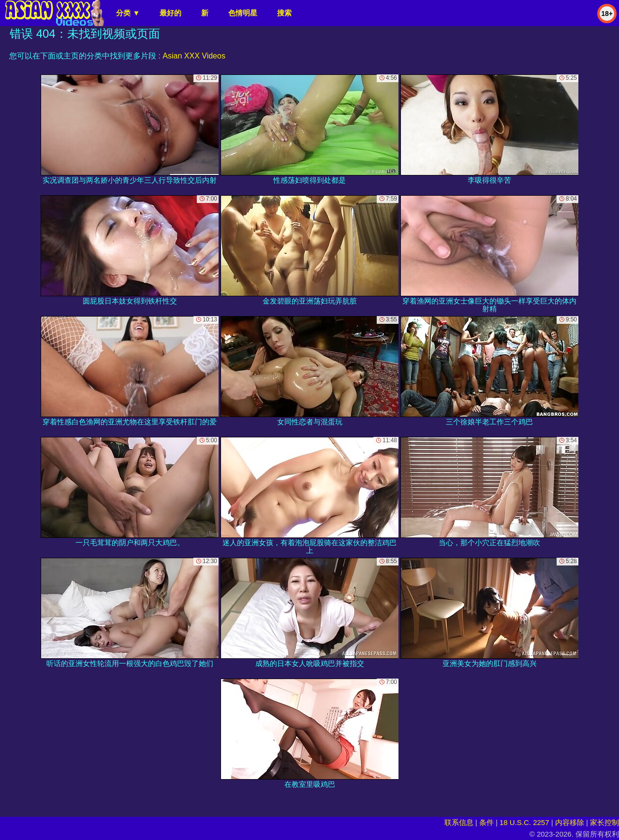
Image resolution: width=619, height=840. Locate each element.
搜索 (284, 13)
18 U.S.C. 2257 (524, 822)
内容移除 (570, 822)
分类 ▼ (128, 13)
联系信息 (459, 822)
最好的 (170, 13)
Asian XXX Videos (194, 56)
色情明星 (243, 13)
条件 (486, 822)
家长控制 (604, 822)
